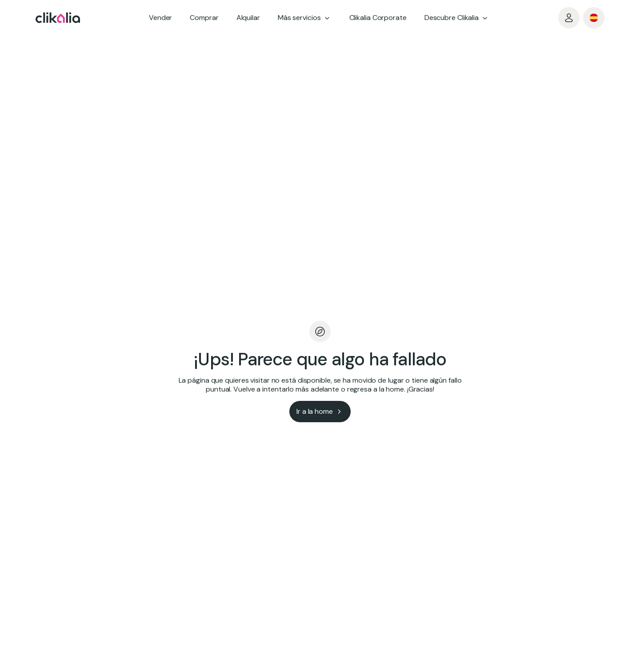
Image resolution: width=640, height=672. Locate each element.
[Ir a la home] (320, 412)
